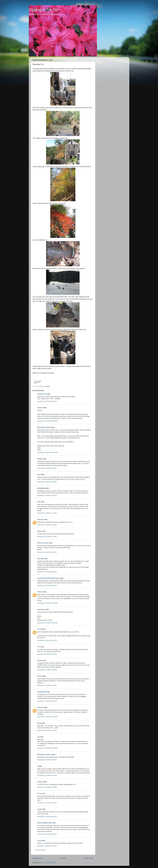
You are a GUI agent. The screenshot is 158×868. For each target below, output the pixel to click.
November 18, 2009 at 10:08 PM (47, 748)
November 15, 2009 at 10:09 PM (47, 421)
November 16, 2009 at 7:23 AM (47, 525)
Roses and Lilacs (43, 543)
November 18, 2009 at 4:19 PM (47, 730)
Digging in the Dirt (44, 10)
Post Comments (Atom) (48, 863)
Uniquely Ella (42, 692)
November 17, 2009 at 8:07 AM (47, 685)
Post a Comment (40, 850)
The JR (40, 629)
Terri (39, 647)
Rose (39, 502)
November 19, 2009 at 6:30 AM (47, 760)
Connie (40, 676)
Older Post (88, 858)
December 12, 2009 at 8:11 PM (47, 846)
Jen (38, 737)
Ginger (40, 531)
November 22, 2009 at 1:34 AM (47, 803)
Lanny (39, 840)
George (40, 660)
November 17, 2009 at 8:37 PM (47, 701)
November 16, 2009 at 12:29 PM (47, 623)
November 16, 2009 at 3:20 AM (47, 468)
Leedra (40, 809)
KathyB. (40, 459)
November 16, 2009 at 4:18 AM (47, 482)
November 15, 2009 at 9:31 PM (47, 401)
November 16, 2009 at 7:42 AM (47, 537)
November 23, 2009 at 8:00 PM (47, 816)
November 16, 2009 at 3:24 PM (47, 640)
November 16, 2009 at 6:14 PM (47, 654)
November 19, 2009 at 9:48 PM (47, 787)
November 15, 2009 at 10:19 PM (47, 452)
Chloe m (40, 592)
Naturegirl (41, 559)
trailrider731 (41, 609)
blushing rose (42, 394)
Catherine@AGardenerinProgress (49, 578)
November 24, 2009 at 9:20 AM (47, 834)
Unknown (40, 519)
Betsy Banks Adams (44, 427)
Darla (39, 474)
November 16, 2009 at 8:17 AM (47, 552)
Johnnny (40, 782)
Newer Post (38, 858)
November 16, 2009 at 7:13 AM (47, 513)
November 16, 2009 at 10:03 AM (47, 603)
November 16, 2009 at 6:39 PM (47, 670)
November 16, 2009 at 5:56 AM (47, 495)
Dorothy (40, 408)
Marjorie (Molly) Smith (45, 823)
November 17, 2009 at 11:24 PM (47, 717)
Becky (39, 723)
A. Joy (39, 793)
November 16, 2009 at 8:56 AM (47, 572)
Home (63, 858)
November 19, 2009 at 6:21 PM (47, 775)
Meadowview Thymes (44, 754)
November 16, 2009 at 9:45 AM (47, 585)
